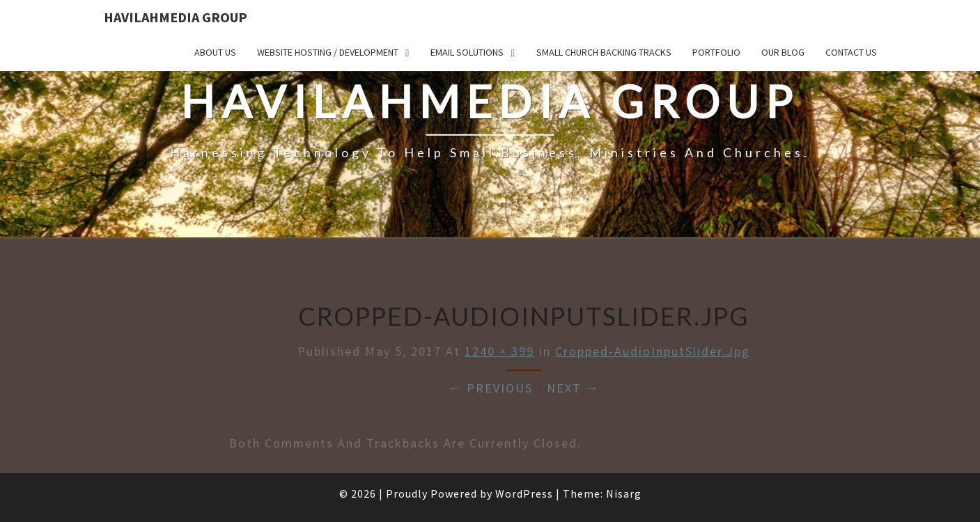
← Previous (491, 388)
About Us (215, 52)
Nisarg (624, 493)
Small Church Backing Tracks (604, 52)
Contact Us (851, 52)
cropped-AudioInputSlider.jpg (653, 351)
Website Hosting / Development (328, 52)
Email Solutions (467, 52)
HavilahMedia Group (176, 17)
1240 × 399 (499, 351)
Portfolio (716, 52)
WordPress (524, 493)
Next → (573, 388)
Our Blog (783, 52)
